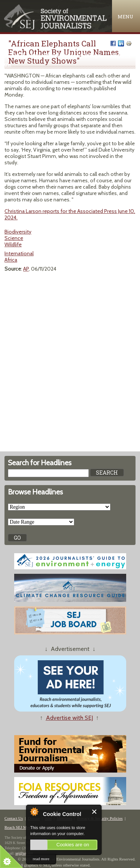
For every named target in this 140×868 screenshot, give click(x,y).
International (19, 253)
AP (26, 269)
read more (41, 859)
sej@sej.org (24, 853)
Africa (11, 260)
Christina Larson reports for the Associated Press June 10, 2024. (70, 214)
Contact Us (14, 818)
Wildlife (13, 244)
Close (95, 812)
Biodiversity (18, 232)
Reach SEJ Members (22, 827)
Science (14, 238)
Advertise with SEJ (69, 718)
